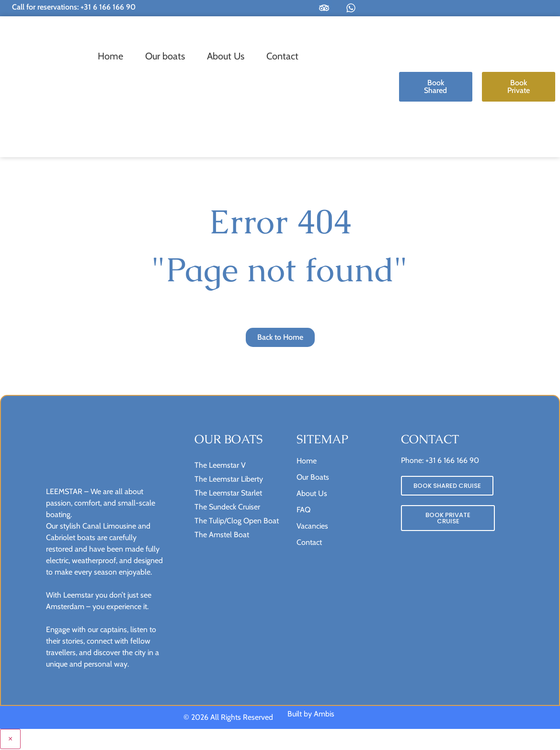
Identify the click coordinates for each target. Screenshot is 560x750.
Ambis (324, 715)
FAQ (303, 510)
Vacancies (312, 526)
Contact (282, 56)
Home (110, 56)
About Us (226, 56)
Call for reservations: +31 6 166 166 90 (74, 7)
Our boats (165, 56)
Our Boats (313, 478)
